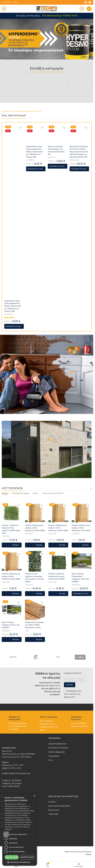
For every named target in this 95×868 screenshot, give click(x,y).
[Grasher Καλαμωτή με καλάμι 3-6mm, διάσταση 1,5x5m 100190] (58, 665)
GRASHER (6, 689)
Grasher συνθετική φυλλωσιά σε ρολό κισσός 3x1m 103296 (57, 729)
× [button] (34, 796)
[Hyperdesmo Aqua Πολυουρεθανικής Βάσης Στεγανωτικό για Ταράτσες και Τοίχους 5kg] (36, 364)
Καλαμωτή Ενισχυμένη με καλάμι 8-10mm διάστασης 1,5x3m (34, 778)
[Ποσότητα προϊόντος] (6, 698)
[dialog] (20, 830)
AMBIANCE (76, 738)
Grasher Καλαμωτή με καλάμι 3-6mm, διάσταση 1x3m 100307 (81, 681)
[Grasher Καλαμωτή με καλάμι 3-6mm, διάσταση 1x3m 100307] (82, 665)
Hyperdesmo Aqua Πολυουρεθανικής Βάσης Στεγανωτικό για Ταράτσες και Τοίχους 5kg (34, 459)
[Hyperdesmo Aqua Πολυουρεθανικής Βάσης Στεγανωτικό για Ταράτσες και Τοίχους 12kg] (14, 364)
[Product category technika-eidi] (81, 162)
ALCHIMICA (9, 467)
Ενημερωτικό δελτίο (73, 826)
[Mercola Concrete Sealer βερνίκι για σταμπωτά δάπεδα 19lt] (58, 364)
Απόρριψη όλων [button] (27, 857)
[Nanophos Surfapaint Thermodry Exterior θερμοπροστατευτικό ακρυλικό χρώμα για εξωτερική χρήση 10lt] (79, 364)
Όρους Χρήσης (70, 847)
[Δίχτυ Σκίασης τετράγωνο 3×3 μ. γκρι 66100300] (12, 762)
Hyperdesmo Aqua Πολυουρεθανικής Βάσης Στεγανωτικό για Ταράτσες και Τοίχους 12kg (13, 459)
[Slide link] (47, 39)
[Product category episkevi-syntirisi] (35, 76)
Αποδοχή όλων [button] (12, 857)
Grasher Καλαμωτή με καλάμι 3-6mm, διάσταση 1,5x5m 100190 (58, 681)
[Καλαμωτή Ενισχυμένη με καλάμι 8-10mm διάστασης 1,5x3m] (35, 762)
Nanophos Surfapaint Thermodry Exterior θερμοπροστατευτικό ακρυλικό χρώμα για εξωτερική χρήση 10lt (79, 459)
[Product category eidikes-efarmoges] (58, 76)
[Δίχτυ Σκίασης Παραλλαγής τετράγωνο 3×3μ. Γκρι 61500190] (82, 714)
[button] (14, 479)
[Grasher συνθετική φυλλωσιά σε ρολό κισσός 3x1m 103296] (58, 714)
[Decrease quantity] (3, 698)
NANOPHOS (74, 467)
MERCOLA (52, 465)
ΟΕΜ (27, 783)
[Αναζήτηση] (82, 9)
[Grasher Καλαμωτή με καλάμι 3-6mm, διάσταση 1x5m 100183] (12, 714)
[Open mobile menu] (4, 9)
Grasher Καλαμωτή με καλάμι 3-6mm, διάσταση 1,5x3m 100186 (35, 681)
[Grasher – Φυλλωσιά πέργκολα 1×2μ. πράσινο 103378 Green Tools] (12, 665)
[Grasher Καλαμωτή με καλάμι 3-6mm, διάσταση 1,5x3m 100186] (35, 665)
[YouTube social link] (90, 2)
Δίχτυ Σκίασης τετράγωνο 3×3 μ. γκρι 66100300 (11, 778)
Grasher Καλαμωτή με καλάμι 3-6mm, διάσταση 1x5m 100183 (11, 729)
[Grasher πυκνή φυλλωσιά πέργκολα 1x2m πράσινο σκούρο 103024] (35, 714)
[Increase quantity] (10, 698)
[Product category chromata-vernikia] (12, 76)
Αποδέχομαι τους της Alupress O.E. (73, 847)
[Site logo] (47, 8)
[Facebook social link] (86, 2)
